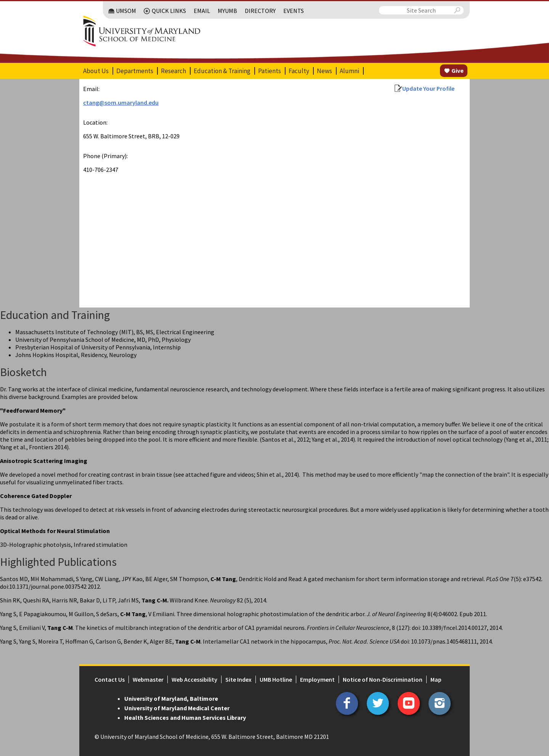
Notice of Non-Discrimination (383, 679)
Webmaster (148, 679)
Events (294, 11)
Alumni (349, 71)
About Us (96, 71)
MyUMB (227, 11)
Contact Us (110, 679)
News (324, 71)
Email (202, 11)
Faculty (299, 71)
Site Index (238, 679)
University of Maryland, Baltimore (171, 698)
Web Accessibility (194, 679)
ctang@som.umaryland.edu (121, 103)
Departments (135, 71)
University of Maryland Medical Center (177, 708)
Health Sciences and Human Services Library (185, 718)
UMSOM (126, 11)
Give (457, 70)
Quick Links (169, 11)
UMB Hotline (276, 679)
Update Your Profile (428, 88)
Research (173, 71)
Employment (317, 679)
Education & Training (222, 71)
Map (436, 679)
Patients (270, 71)
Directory (260, 11)
